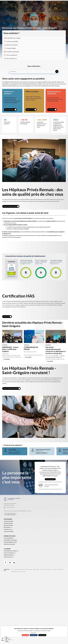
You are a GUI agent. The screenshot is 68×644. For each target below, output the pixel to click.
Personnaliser (42, 635)
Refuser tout (25, 635)
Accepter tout (34, 635)
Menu (64, 641)
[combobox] (34, 71)
